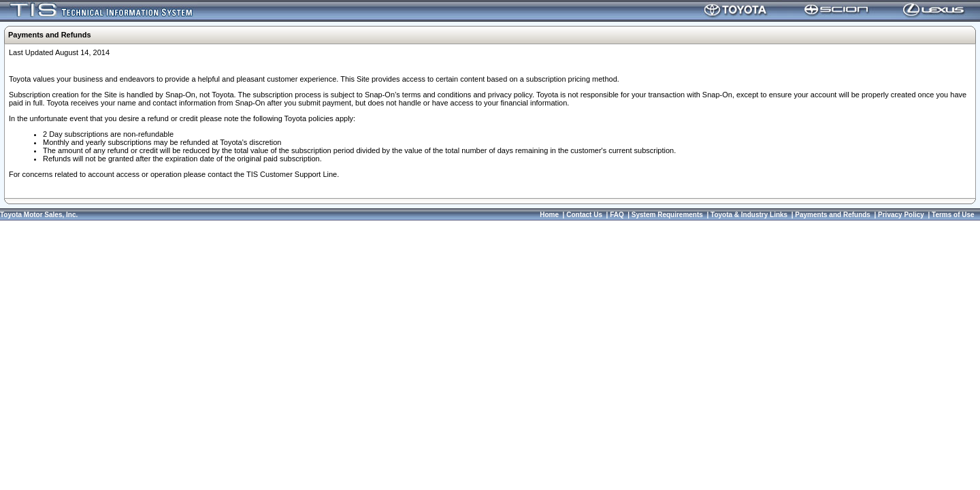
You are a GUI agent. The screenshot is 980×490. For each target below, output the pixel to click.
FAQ (617, 215)
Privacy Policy (901, 215)
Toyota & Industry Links (749, 215)
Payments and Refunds (833, 215)
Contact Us (584, 215)
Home (549, 215)
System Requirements (667, 215)
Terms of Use (953, 215)
